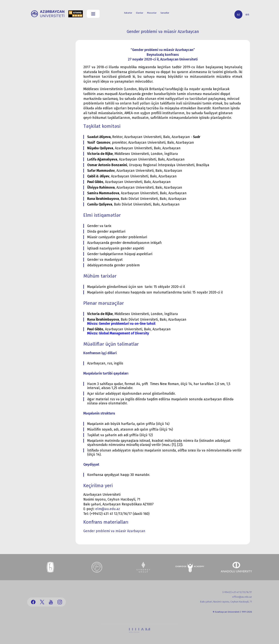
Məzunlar (152, 13)
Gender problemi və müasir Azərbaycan (114, 531)
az (238, 14)
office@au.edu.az (242, 597)
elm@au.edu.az (108, 509)
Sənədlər (165, 13)
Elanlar (140, 13)
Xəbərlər (128, 13)
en (247, 14)
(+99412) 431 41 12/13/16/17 (237, 592)
